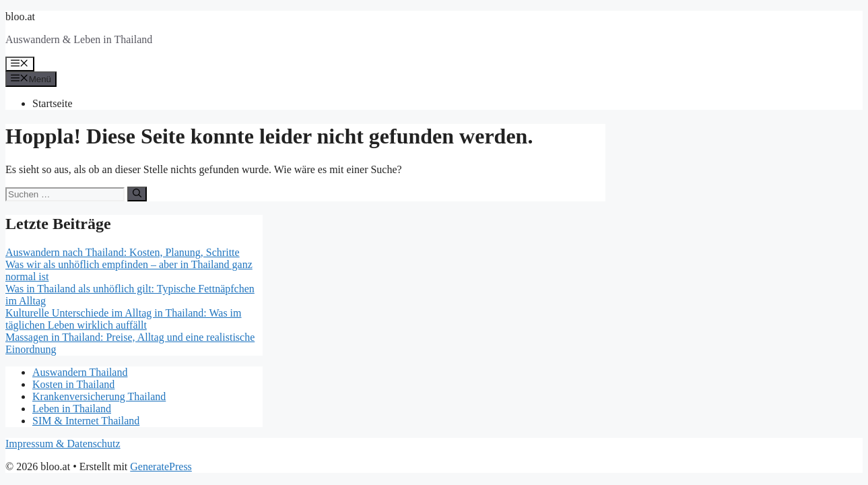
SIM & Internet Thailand (86, 421)
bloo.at (20, 17)
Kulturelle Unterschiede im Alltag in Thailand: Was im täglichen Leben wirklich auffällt (124, 319)
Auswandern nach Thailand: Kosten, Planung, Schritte (123, 252)
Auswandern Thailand (80, 372)
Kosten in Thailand (73, 384)
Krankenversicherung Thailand (99, 396)
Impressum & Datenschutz (63, 444)
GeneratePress (161, 466)
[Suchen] (137, 194)
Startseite (53, 103)
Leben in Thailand (72, 409)
